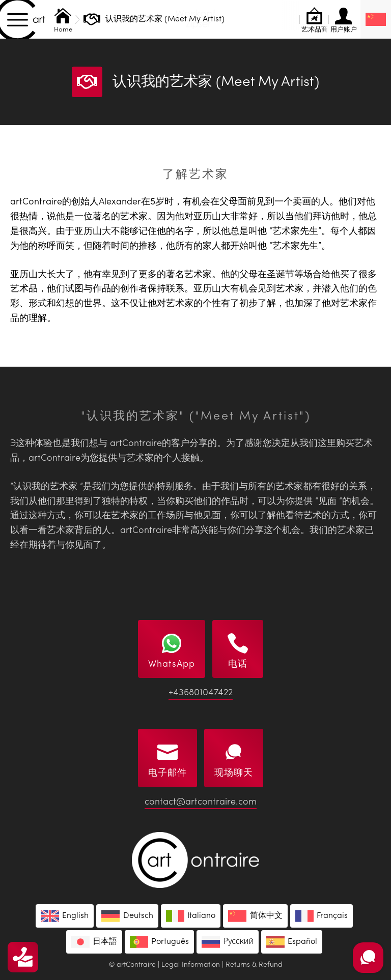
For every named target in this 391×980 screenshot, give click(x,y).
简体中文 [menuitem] (266, 916)
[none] (376, 19)
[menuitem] (376, 19)
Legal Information (191, 965)
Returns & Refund (254, 965)
